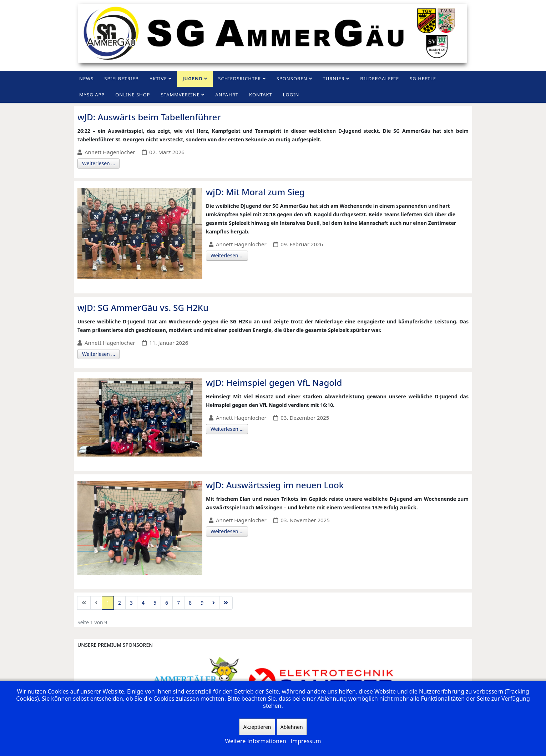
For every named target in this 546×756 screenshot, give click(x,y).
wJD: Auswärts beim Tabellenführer (149, 117)
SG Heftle (423, 79)
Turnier (334, 79)
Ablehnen (292, 727)
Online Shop (133, 95)
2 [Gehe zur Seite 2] (120, 603)
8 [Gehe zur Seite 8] (190, 603)
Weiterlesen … (98, 163)
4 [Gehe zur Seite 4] (143, 603)
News (86, 79)
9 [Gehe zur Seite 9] (202, 603)
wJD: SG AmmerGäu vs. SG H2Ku (143, 308)
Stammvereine (180, 95)
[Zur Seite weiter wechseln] (214, 603)
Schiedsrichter (239, 79)
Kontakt (261, 95)
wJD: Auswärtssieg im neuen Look (275, 485)
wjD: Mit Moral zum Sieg (255, 192)
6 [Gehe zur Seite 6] (167, 603)
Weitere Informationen (255, 741)
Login (291, 95)
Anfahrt (227, 95)
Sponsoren (292, 79)
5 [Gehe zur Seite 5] (155, 603)
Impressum (306, 741)
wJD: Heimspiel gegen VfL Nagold (274, 382)
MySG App (92, 95)
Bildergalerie (380, 79)
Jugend (193, 79)
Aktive (158, 79)
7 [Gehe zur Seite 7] (178, 603)
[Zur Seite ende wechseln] (226, 603)
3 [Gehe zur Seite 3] (131, 603)
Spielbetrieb (122, 79)
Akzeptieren (257, 727)
